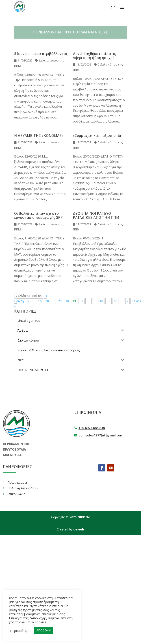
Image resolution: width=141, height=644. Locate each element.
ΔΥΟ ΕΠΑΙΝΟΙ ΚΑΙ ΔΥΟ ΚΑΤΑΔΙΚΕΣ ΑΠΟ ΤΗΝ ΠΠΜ (96, 215)
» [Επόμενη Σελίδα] (127, 301)
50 (108, 301)
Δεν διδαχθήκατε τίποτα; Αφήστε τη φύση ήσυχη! (94, 56)
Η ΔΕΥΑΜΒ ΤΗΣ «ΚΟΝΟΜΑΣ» (39, 135)
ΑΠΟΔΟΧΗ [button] (44, 630)
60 (116, 301)
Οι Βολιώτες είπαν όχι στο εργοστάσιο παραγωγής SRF (38, 215)
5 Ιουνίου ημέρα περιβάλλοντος (41, 54)
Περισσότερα (20, 631)
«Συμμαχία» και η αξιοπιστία (97, 135)
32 (81, 301)
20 (47, 301)
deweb (79, 529)
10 (40, 301)
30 (67, 301)
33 (89, 301)
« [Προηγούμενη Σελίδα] (28, 301)
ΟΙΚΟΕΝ (84, 517)
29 (60, 301)
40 (101, 301)
